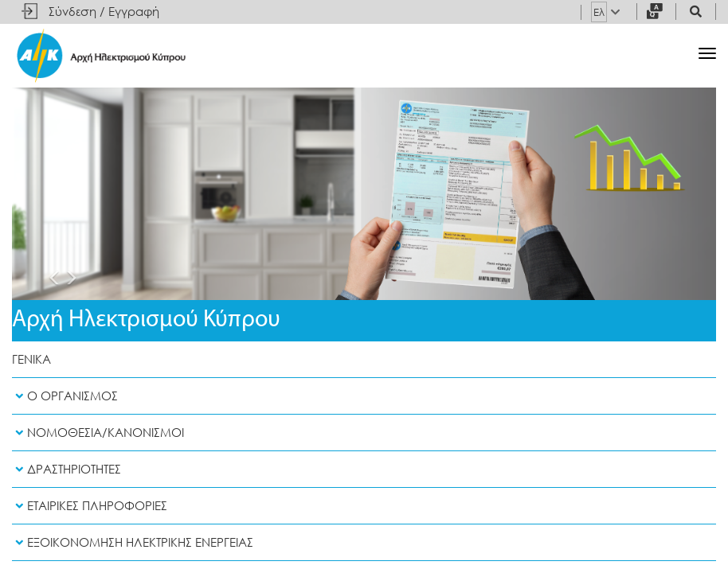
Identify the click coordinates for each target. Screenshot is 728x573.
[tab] (364, 396)
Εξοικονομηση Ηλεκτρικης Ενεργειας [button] (133, 542)
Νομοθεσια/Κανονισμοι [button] (98, 433)
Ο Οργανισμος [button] (65, 396)
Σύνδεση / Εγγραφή (104, 12)
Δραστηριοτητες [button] (67, 469)
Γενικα (31, 359)
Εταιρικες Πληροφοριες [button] (90, 506)
